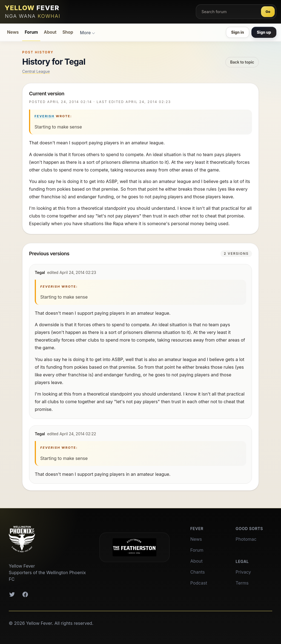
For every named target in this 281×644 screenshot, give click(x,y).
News (13, 32)
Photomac (246, 539)
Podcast (199, 583)
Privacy (243, 572)
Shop (68, 32)
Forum (31, 32)
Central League (36, 71)
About (50, 32)
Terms (242, 583)
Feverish (45, 116)
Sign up (264, 32)
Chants (198, 572)
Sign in (238, 32)
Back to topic (242, 62)
